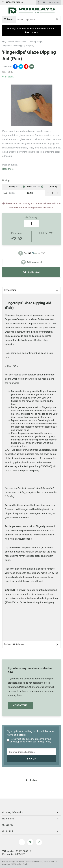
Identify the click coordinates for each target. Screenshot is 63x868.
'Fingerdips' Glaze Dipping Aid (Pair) (18, 46)
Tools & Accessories (17, 42)
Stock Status (49, 862)
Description (10, 290)
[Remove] (48, 193)
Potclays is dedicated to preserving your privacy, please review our (29, 740)
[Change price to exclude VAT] (31, 253)
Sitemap (39, 862)
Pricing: (6, 180)
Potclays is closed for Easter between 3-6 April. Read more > (31, 31)
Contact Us (20, 705)
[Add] (58, 193)
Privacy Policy (44, 742)
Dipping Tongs (35, 42)
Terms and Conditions (25, 862)
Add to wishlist (31, 262)
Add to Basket (31, 272)
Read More (8, 169)
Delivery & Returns (14, 644)
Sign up (32, 759)
